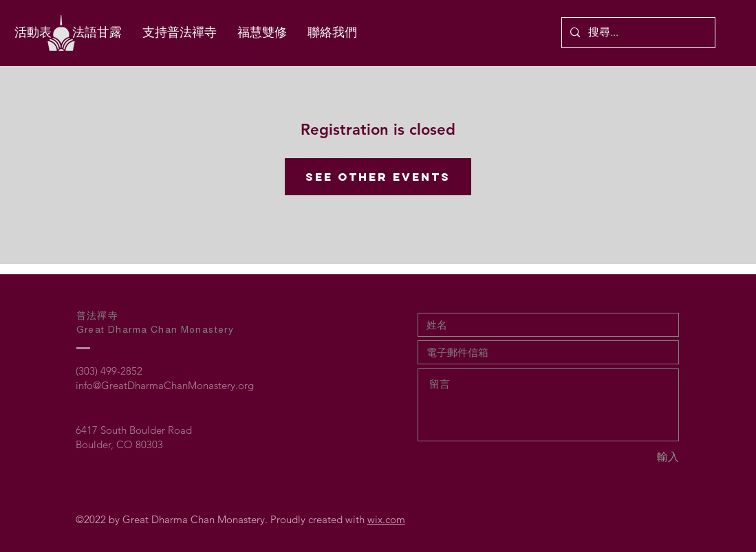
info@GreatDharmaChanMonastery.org (165, 385)
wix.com (386, 519)
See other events (378, 177)
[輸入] (630, 457)
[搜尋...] (637, 33)
